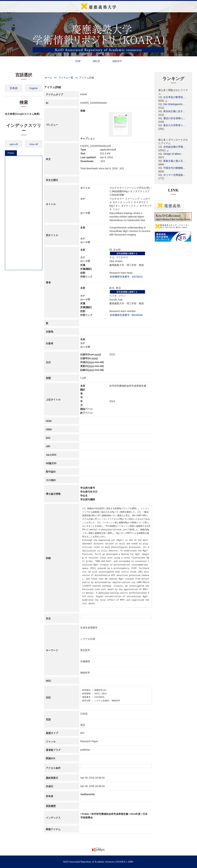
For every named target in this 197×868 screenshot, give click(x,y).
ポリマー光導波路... (174, 175)
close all (34, 144)
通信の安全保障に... (174, 118)
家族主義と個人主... (174, 161)
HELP (96, 61)
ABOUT (117, 61)
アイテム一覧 (66, 78)
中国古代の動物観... (174, 168)
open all (14, 144)
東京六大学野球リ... (174, 125)
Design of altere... (173, 154)
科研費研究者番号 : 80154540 (126, 315)
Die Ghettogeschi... (174, 104)
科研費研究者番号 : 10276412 (126, 277)
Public (11, 153)
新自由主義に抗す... (174, 111)
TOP (78, 61)
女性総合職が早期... (174, 147)
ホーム (48, 78)
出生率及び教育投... (174, 97)
